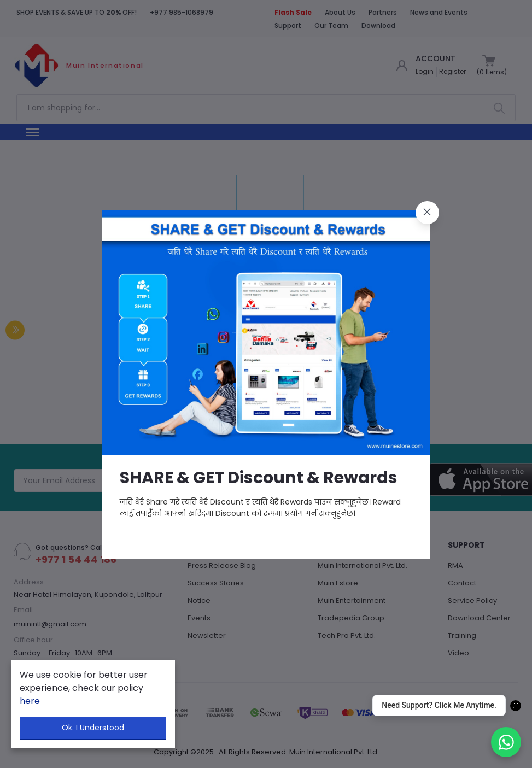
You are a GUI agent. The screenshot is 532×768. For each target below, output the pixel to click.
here (30, 701)
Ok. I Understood (93, 728)
